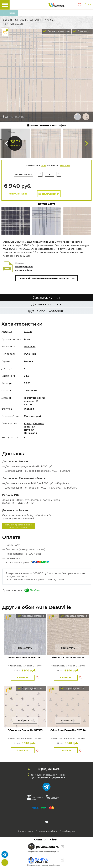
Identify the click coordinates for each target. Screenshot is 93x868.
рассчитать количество (24, 174)
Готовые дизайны (46, 831)
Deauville (65, 165)
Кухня (28, 424)
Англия (28, 361)
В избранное (38, 678)
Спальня (39, 424)
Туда (87, 143)
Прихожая (30, 433)
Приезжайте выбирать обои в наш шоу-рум (44, 278)
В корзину (49, 194)
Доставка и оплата (46, 304)
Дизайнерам (67, 831)
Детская (29, 430)
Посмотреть (25, 648)
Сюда (6, 143)
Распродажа (25, 831)
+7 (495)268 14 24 (5, 863)
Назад (11, 13)
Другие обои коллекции (47, 311)
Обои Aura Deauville (25, 658)
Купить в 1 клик (18, 194)
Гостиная (30, 427)
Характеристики (47, 298)
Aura (44, 165)
